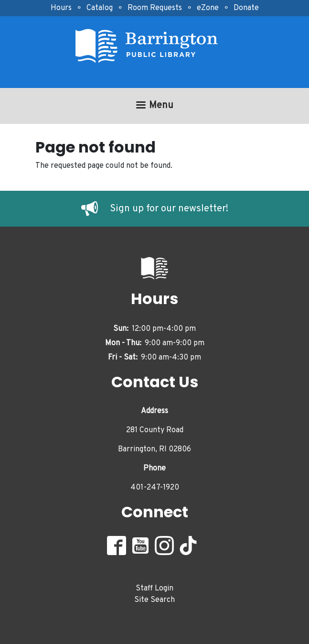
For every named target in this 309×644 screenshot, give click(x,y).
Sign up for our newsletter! (169, 209)
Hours (61, 8)
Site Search (154, 600)
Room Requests (155, 8)
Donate (246, 8)
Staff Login (154, 589)
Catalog (100, 8)
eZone (208, 8)
